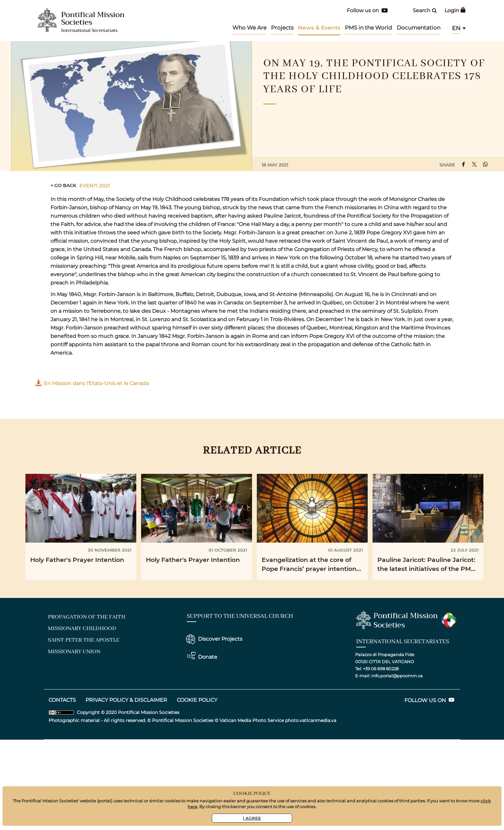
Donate (208, 657)
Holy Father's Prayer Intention (77, 559)
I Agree (252, 818)
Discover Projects (220, 639)
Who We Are (249, 28)
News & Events (319, 27)
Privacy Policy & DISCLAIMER (126, 700)
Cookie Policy (197, 700)
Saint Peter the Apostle (84, 640)
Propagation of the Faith (87, 617)
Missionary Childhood (82, 628)
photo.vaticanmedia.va (311, 720)
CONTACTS (62, 700)
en (456, 28)
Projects (282, 28)
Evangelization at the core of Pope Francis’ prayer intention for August (309, 565)
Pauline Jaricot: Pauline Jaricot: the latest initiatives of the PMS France (426, 565)
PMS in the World (369, 28)
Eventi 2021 (95, 185)
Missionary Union (74, 652)
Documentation (419, 28)
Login (455, 10)
